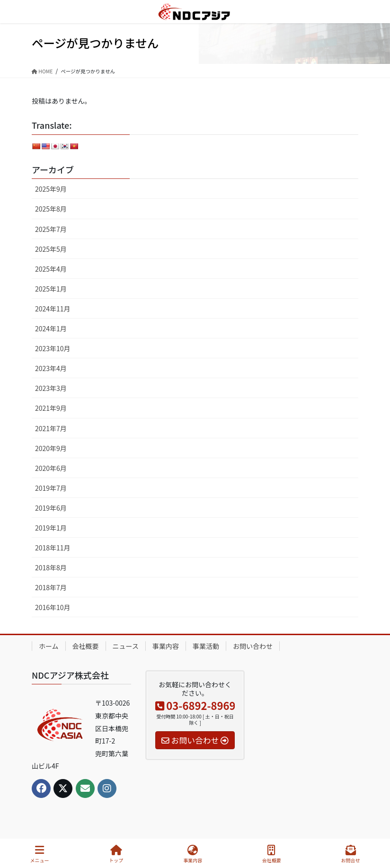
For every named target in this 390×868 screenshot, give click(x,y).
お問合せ (351, 854)
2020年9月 (51, 448)
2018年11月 (53, 548)
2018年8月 (51, 567)
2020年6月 (51, 468)
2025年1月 (51, 289)
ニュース (126, 646)
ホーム (49, 646)
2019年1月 (51, 528)
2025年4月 (51, 269)
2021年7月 (51, 428)
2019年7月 (51, 488)
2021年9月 (51, 408)
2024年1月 (51, 328)
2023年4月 (51, 368)
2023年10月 (53, 348)
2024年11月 (53, 309)
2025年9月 (51, 189)
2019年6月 (51, 508)
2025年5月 (51, 249)
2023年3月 (51, 388)
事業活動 (206, 646)
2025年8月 (51, 209)
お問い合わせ (253, 646)
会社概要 (86, 646)
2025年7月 (51, 229)
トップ (116, 854)
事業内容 (166, 646)
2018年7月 (51, 587)
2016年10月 (53, 607)
